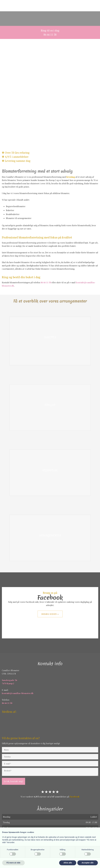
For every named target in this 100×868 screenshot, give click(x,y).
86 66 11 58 (46, 282)
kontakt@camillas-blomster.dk (18, 693)
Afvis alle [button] (68, 863)
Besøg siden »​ (50, 614)
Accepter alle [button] (88, 863)
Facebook (75, 797)
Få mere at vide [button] (13, 863)
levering (71, 177)
